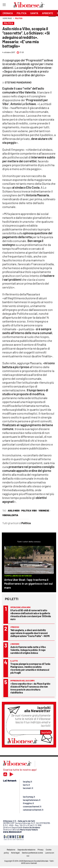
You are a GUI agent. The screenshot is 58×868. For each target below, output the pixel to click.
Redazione (11, 850)
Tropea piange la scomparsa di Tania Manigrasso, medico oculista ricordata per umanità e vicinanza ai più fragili (30, 668)
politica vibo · (30, 511)
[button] (52, 20)
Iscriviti (46, 732)
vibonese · (44, 511)
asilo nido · (14, 511)
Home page (7, 18)
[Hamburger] (4, 5)
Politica (19, 18)
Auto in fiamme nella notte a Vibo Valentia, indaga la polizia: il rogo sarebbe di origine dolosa (28, 650)
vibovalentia (10, 515)
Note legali (15, 853)
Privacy (41, 850)
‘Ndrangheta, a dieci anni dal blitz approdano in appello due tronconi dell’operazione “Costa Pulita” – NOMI (30, 633)
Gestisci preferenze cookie (32, 853)
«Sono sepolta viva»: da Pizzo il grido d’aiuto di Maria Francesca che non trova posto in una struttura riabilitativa (30, 688)
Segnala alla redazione (26, 850)
